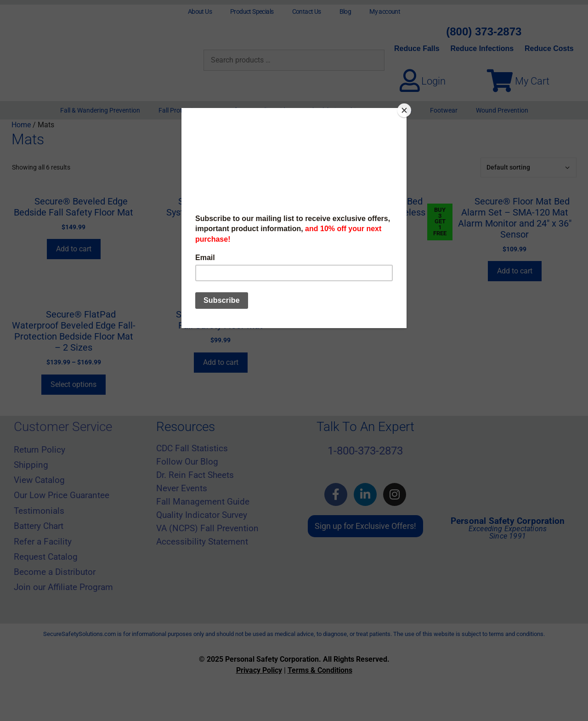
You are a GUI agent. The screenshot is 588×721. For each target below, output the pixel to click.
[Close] (404, 110)
